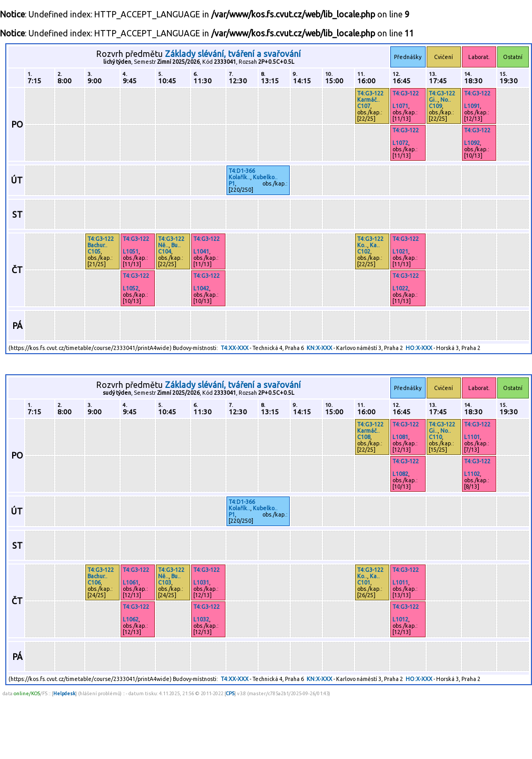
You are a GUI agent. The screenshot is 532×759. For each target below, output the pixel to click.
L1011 (400, 582)
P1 (232, 183)
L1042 (201, 288)
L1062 (131, 619)
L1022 (400, 288)
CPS (230, 693)
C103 (165, 582)
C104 (165, 251)
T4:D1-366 (242, 171)
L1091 (472, 106)
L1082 (400, 474)
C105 (94, 251)
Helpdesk (64, 693)
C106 (94, 582)
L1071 (400, 106)
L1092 (472, 143)
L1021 (400, 251)
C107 (364, 106)
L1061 (131, 582)
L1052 (131, 288)
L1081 (400, 437)
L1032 (201, 619)
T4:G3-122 (370, 93)
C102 (364, 251)
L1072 (400, 143)
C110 (435, 437)
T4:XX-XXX (235, 348)
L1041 (201, 251)
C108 (364, 437)
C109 (435, 106)
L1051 (131, 251)
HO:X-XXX (419, 348)
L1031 (201, 582)
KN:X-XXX (319, 348)
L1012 (400, 619)
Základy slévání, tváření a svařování (233, 54)
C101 (364, 582)
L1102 (472, 474)
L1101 (472, 437)
